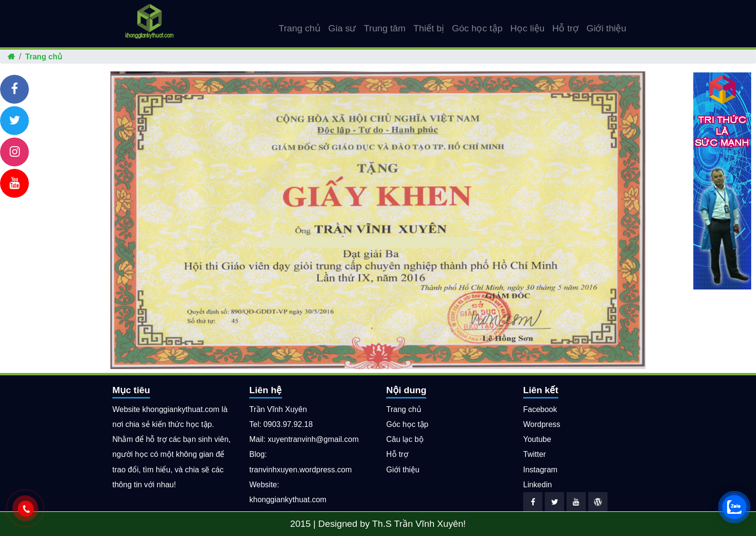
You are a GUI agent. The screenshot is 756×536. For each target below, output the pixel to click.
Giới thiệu (606, 28)
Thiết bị (429, 28)
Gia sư (342, 28)
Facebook (540, 409)
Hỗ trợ (565, 28)
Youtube (537, 439)
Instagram (540, 470)
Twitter (534, 454)
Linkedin (538, 485)
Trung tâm (385, 28)
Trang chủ (300, 28)
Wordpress (542, 424)
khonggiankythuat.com (288, 500)
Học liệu (527, 28)
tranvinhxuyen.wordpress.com (301, 470)
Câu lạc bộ (405, 439)
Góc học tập (477, 28)
